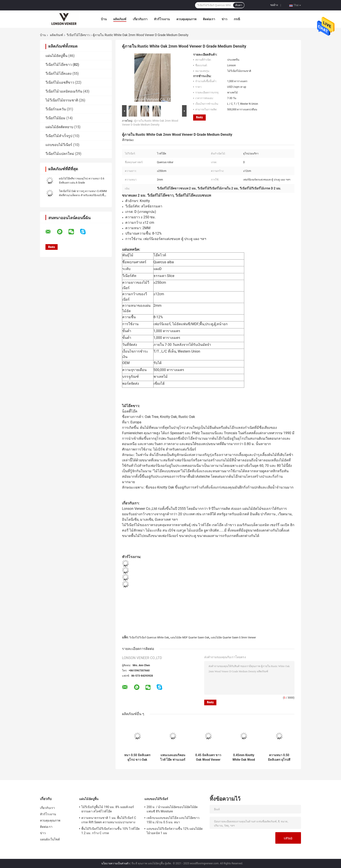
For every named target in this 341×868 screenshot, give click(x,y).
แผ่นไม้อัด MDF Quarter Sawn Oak (190, 638)
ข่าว (224, 19)
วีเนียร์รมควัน (56, 109)
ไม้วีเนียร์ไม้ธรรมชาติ (62, 100)
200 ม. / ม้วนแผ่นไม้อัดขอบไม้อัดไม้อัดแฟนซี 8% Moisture (172, 809)
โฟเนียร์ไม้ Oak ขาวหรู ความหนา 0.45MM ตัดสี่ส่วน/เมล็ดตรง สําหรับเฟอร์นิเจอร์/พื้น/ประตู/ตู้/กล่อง (83, 195)
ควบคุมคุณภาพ (186, 19)
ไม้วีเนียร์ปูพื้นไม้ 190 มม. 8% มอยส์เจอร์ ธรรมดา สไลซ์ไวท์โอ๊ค (108, 809)
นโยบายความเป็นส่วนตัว (115, 863)
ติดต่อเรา (209, 19)
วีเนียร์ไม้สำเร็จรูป (59, 136)
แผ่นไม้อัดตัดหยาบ (59, 127)
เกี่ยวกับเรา (140, 19)
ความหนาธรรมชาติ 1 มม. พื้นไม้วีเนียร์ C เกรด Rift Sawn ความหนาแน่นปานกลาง (109, 820)
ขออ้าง (274, 5)
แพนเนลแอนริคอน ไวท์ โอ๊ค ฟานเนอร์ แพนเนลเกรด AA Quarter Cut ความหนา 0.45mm (173, 757)
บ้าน (104, 19)
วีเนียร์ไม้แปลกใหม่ (60, 154)
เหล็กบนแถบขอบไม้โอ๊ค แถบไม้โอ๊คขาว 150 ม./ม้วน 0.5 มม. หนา (173, 820)
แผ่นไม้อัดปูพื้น (56, 56)
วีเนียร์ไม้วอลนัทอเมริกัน (64, 91)
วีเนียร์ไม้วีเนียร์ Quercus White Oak (149, 638)
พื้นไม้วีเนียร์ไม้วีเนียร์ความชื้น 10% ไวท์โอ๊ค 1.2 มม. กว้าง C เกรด (110, 831)
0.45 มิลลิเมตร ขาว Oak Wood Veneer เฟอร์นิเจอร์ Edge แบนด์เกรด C (208, 757)
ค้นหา (239, 5)
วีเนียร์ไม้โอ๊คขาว (78, 35)
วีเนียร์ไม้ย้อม (55, 118)
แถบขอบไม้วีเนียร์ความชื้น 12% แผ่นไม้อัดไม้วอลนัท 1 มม (175, 831)
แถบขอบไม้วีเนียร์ (59, 145)
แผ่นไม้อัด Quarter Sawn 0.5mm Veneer (233, 638)
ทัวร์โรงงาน (162, 19)
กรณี (237, 19)
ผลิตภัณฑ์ (120, 19)
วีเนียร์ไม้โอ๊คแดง (59, 74)
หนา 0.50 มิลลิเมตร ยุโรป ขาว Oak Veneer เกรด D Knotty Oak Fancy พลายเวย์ (137, 757)
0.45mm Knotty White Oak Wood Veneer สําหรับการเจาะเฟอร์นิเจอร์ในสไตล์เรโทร (244, 757)
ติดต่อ (199, 117)
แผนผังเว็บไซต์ (50, 839)
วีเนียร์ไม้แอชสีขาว (60, 82)
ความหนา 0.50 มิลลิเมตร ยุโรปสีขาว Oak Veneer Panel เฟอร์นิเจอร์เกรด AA (279, 757)
